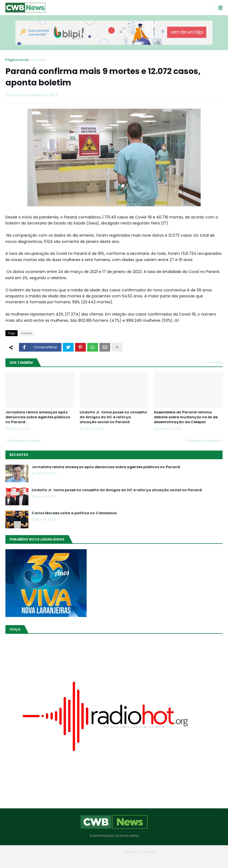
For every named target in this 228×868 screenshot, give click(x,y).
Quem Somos (99, 860)
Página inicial (17, 60)
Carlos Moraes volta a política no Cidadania (74, 513)
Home (75, 860)
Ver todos (215, 362)
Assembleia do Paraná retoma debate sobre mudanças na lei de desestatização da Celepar (186, 417)
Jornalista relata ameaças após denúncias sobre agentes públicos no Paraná (38, 417)
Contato (125, 860)
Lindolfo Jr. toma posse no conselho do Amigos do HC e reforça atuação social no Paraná (113, 417)
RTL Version (149, 860)
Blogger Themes (106, 852)
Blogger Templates (140, 852)
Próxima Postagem (203, 441)
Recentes (19, 455)
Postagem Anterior (25, 441)
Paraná (38, 60)
